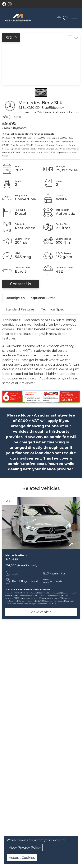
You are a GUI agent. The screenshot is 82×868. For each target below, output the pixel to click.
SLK (58, 103)
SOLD (11, 38)
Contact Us (21, 284)
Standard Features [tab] (20, 309)
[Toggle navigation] (74, 18)
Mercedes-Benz (36, 103)
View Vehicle (41, 612)
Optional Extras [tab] (43, 298)
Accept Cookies (22, 858)
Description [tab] (15, 298)
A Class (12, 559)
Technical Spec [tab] (52, 309)
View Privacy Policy (25, 847)
